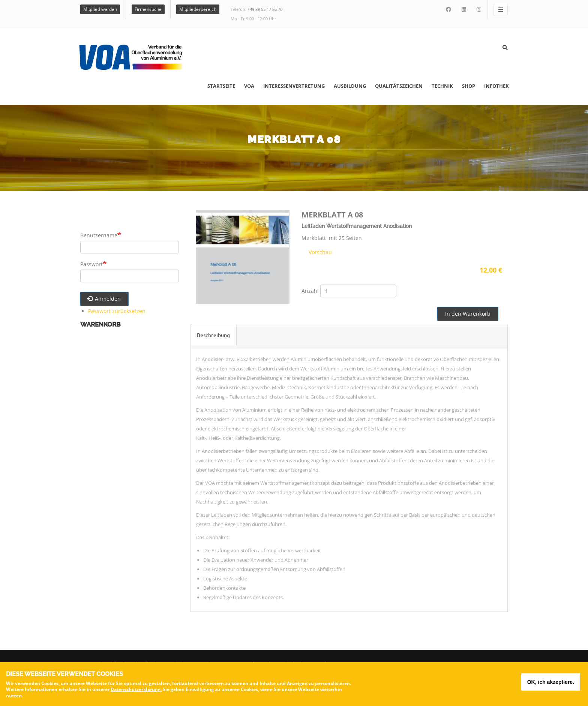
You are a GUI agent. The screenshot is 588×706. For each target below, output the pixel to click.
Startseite (221, 86)
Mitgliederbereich (198, 9)
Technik (442, 86)
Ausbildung (350, 86)
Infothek (496, 86)
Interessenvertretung (294, 86)
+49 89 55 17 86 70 (265, 9)
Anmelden (104, 299)
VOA (249, 86)
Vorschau (319, 252)
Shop (469, 86)
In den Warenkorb (468, 314)
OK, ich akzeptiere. (551, 684)
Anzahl (310, 291)
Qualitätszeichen (399, 86)
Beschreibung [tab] (213, 335)
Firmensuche (148, 9)
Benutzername (99, 235)
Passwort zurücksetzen (117, 311)
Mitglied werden (100, 9)
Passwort (91, 264)
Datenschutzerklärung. (136, 692)
